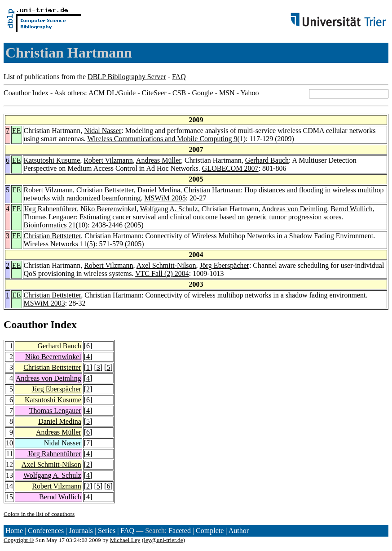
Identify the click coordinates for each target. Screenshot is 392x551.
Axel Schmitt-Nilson (166, 265)
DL (111, 93)
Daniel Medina (159, 190)
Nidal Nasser (103, 131)
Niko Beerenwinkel (108, 209)
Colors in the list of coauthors (39, 514)
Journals (81, 531)
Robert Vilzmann (108, 160)
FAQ (179, 77)
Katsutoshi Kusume (52, 160)
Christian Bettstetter (105, 190)
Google (203, 93)
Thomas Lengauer (50, 217)
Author (239, 531)
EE (17, 131)
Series (107, 531)
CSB (179, 93)
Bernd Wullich (352, 209)
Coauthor (26, 324)
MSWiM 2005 (165, 198)
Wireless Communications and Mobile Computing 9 (162, 139)
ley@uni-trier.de (163, 540)
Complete (210, 531)
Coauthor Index (26, 93)
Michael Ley (125, 540)
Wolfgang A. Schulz (169, 209)
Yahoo (249, 93)
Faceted (180, 531)
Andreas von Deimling (294, 209)
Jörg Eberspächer (225, 265)
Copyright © (19, 540)
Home (14, 531)
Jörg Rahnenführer (51, 209)
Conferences (46, 531)
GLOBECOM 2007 (230, 168)
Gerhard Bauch (267, 160)
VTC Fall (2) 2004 (162, 273)
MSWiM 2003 (44, 303)
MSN (227, 93)
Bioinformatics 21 (50, 225)
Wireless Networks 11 (55, 244)
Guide (127, 93)
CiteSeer (154, 93)
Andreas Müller (159, 160)
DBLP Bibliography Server (127, 77)
